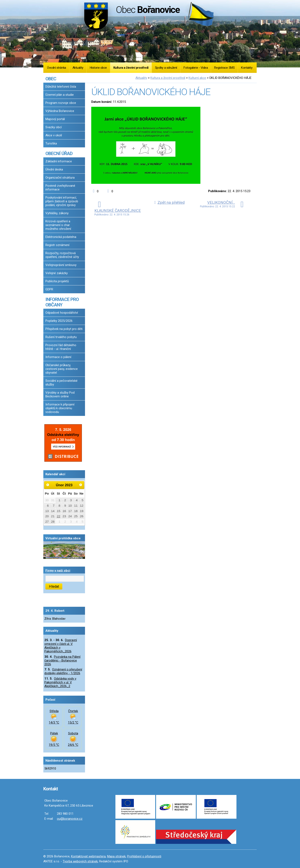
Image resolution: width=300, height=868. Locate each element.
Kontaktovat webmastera (88, 856)
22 (59, 516)
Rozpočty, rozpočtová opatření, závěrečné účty (62, 255)
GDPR (49, 289)
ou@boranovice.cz (70, 819)
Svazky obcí (54, 127)
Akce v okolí (54, 135)
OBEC (51, 79)
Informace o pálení (58, 357)
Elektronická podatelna (61, 237)
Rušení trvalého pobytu (61, 337)
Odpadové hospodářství (62, 313)
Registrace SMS (224, 68)
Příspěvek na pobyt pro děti (64, 329)
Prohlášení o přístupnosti (144, 856)
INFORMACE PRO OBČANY (62, 302)
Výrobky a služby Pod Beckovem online (60, 394)
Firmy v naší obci (58, 571)
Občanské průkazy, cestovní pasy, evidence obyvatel (62, 369)
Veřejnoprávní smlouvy (61, 265)
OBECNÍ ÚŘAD (59, 153)
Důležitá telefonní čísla (61, 87)
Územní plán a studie (60, 95)
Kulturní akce (197, 78)
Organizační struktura (60, 178)
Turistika (51, 143)
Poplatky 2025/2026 (59, 321)
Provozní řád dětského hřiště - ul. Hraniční (61, 347)
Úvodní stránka (57, 68)
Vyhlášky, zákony (57, 213)
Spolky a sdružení (166, 68)
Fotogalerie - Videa (196, 68)
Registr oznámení (57, 245)
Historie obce (98, 68)
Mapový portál (55, 119)
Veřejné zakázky (57, 273)
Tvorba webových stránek (80, 861)
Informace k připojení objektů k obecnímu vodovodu (60, 408)
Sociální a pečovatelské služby (61, 383)
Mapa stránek (116, 856)
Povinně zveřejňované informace (60, 188)
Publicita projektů (57, 281)
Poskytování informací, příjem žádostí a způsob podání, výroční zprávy (62, 201)
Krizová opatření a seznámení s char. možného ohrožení (58, 225)
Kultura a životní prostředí (131, 68)
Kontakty (247, 68)
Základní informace (59, 161)
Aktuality (78, 68)
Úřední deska (54, 169)
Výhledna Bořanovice (60, 111)
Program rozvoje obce (61, 103)
